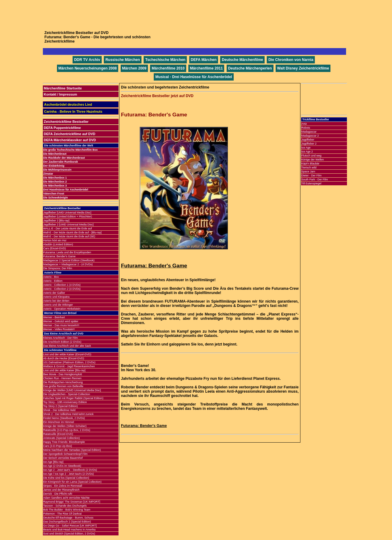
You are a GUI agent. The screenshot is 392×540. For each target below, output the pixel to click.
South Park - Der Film (315, 179)
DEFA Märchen (204, 60)
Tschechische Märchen (165, 60)
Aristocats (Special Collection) (62, 438)
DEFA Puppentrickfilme (62, 128)
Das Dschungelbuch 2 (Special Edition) (67, 522)
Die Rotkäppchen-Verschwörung (63, 382)
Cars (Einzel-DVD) (55, 248)
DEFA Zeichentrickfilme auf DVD (70, 134)
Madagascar (309, 132)
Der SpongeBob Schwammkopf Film (65, 454)
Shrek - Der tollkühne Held (59, 410)
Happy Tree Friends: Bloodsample (64, 442)
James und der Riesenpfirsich (61, 490)
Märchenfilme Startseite (63, 88)
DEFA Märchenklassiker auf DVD (70, 140)
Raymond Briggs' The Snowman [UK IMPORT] (72, 502)
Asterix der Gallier (54, 293)
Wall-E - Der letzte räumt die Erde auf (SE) (69, 236)
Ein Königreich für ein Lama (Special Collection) (72, 482)
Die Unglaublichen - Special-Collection (67, 394)
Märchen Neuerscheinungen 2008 (88, 68)
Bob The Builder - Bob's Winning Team (67, 510)
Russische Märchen (123, 60)
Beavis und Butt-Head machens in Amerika (69, 530)
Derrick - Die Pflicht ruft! (58, 494)
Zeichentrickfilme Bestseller (66, 122)
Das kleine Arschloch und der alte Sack (67, 346)
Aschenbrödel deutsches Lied (68, 104)
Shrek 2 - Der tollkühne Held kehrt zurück (68, 414)
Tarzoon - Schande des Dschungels (65, 506)
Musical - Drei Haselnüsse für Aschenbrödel (194, 77)
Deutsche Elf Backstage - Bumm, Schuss (68, 518)
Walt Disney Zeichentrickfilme (303, 68)
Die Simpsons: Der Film (58, 268)
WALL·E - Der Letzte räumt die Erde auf (68, 228)
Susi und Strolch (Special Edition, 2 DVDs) (69, 534)
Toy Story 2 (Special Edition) (60, 406)
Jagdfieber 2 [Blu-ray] (56, 221)
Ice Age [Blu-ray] (53, 462)
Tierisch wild (309, 168)
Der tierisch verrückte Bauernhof (63, 458)
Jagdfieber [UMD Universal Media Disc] (67, 213)
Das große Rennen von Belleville (63, 386)
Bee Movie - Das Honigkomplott (63, 374)
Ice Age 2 (307, 152)
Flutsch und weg (311, 156)
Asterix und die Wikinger (58, 305)
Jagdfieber (308, 140)
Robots (306, 128)
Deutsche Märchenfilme (242, 60)
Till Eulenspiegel (311, 183)
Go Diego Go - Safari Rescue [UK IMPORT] (70, 526)
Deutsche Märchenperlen (250, 68)
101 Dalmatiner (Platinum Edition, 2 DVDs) (69, 362)
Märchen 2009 (134, 68)
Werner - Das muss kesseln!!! (61, 325)
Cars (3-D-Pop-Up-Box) (58, 446)
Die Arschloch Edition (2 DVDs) (62, 342)
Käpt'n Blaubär (310, 164)
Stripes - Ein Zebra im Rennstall (63, 486)
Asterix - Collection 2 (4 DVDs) (62, 289)
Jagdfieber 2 (309, 144)
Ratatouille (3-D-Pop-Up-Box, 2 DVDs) (67, 430)
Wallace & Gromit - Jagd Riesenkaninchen (69, 366)
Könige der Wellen (313, 160)
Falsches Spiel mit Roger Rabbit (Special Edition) (73, 398)
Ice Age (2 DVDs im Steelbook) (62, 466)
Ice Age (306, 148)
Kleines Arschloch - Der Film (60, 338)
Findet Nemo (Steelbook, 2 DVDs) (64, 418)
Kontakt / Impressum (60, 94)
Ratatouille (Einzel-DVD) (58, 434)
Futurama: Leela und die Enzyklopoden (67, 252)
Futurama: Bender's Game (59, 256)
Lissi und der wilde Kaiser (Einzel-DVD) (67, 354)
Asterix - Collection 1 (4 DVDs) (62, 285)
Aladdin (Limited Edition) (58, 244)
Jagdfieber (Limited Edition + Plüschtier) (68, 217)
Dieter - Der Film (311, 176)
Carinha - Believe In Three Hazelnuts (73, 111)
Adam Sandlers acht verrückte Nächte (66, 498)
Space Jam (308, 172)
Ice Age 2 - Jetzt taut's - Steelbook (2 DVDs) (70, 470)
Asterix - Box (51, 277)
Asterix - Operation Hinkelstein (62, 309)
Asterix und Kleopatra (56, 297)
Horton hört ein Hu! (55, 240)
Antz (304, 124)
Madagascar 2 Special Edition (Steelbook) (69, 260)
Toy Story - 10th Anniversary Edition (65, 402)
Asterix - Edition (53, 281)
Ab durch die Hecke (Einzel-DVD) (64, 358)
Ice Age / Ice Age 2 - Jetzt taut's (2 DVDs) (68, 474)
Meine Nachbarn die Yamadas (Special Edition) (72, 450)
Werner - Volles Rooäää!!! (59, 329)
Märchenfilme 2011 (206, 68)
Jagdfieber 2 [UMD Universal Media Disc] (68, 225)
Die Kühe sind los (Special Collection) (66, 478)
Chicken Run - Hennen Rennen (62, 378)
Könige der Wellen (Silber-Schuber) (65, 426)
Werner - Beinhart (54, 317)
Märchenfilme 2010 (168, 68)
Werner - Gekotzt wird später (61, 321)
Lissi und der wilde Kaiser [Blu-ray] (64, 370)
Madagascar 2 (310, 136)
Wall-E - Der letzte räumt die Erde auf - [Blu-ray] (72, 232)
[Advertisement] (196, 14)
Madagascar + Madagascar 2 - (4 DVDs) (68, 264)
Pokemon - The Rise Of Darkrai (62, 514)
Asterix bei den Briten (56, 301)
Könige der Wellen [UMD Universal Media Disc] (72, 390)
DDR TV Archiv (87, 60)
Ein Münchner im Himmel (59, 422)
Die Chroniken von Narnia (291, 60)
